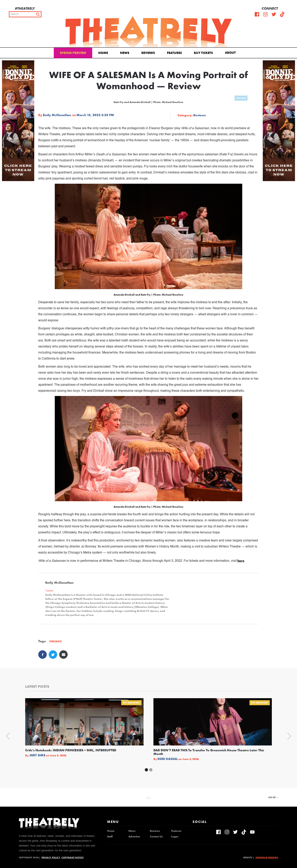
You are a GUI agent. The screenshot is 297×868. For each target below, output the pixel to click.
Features (174, 53)
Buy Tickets (203, 53)
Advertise (134, 837)
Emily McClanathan (57, 115)
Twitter (49, 591)
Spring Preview (73, 53)
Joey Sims (37, 755)
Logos (175, 837)
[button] (231, 52)
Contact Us (156, 837)
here (241, 561)
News (125, 53)
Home (103, 53)
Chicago (241, 98)
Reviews (148, 53)
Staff (110, 837)
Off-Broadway (131, 703)
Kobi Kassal (168, 759)
